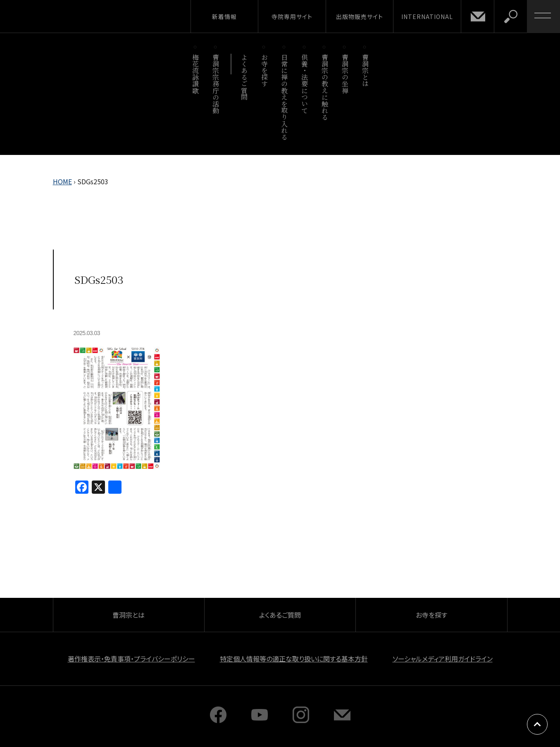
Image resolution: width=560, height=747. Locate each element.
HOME (62, 181)
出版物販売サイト (360, 17)
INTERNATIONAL (427, 17)
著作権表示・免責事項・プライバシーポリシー (131, 659)
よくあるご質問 (244, 77)
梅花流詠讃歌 (196, 74)
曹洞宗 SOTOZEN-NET (76, 16)
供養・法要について (305, 84)
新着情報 (224, 17)
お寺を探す (264, 70)
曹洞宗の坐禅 (345, 74)
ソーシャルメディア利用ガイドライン (443, 659)
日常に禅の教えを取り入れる (285, 97)
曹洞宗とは (365, 70)
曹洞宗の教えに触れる (325, 87)
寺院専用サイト (292, 17)
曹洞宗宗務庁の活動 (216, 84)
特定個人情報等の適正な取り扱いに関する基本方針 (294, 659)
